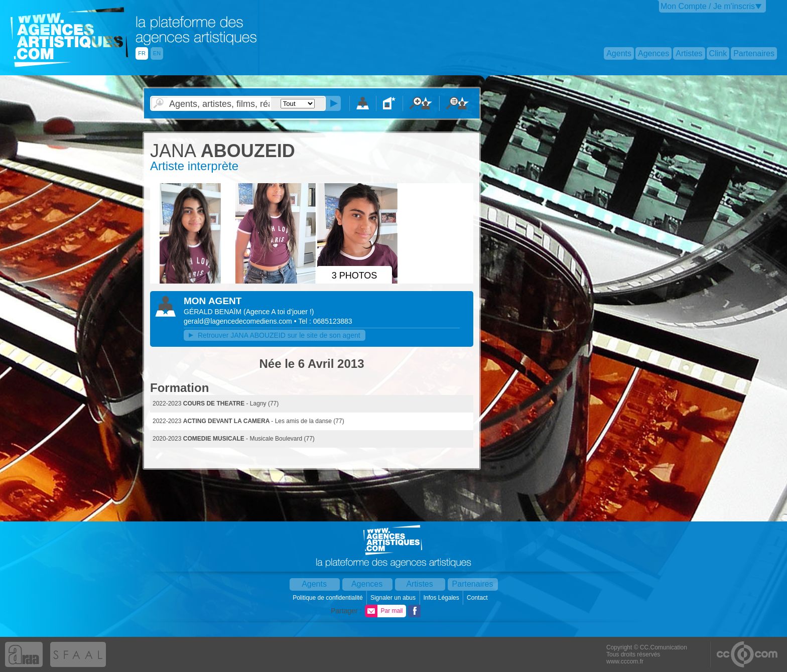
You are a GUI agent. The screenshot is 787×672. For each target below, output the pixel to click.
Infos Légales (442, 598)
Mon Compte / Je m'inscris (708, 6)
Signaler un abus (394, 598)
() (279, 312)
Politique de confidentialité (329, 598)
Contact (478, 598)
